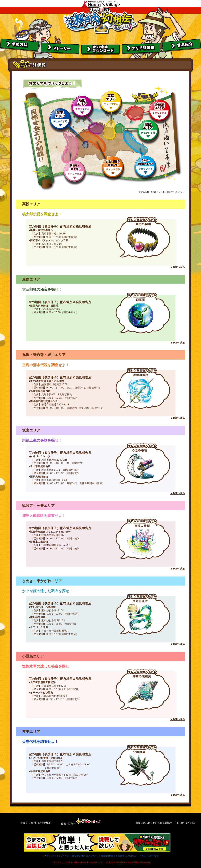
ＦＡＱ (142, 856)
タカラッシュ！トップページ (56, 856)
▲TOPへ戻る (178, 267)
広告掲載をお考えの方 (126, 856)
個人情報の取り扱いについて (85, 856)
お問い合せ (153, 856)
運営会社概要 (107, 856)
